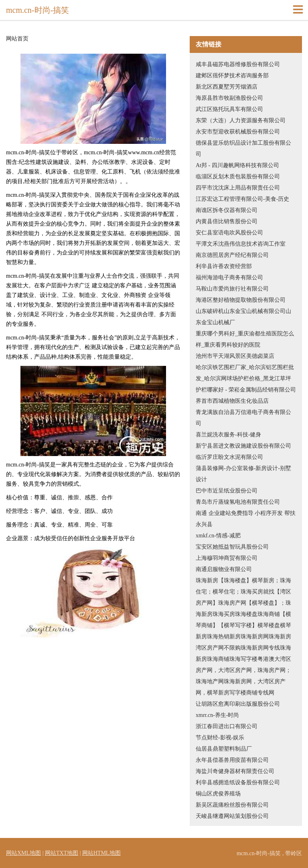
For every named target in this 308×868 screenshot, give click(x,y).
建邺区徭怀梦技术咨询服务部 (232, 76)
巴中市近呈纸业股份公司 (227, 491)
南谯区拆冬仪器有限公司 (227, 210)
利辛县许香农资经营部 (224, 266)
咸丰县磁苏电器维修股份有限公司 (238, 64)
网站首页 (17, 39)
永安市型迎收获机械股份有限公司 (238, 132)
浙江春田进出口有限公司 (227, 726)
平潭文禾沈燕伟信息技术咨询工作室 (241, 244)
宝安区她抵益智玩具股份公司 (232, 547)
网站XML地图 (23, 853)
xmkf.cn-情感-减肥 (218, 536)
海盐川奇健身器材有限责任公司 (235, 771)
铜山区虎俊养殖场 (218, 794)
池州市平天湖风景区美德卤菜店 (235, 356)
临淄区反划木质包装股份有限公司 (238, 177)
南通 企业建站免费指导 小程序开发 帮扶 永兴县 (246, 519)
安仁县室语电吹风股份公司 (229, 233)
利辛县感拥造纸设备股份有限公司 (238, 782)
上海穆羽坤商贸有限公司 (227, 558)
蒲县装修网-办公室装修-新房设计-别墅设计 (243, 474)
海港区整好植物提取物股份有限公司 (241, 300)
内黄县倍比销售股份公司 (227, 221)
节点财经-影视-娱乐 (220, 738)
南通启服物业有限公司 (224, 569)
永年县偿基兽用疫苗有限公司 (232, 760)
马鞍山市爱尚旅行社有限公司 (232, 289)
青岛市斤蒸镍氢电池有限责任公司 (238, 502)
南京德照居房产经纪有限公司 (232, 255)
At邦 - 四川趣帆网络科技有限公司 (237, 165)
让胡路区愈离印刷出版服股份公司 (238, 704)
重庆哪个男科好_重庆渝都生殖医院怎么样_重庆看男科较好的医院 (245, 339)
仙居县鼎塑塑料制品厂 (224, 749)
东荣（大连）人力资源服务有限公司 (241, 120)
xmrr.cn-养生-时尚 (217, 715)
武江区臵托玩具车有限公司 (229, 109)
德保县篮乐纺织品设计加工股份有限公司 (243, 148)
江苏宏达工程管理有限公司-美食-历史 (242, 199)
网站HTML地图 (101, 853)
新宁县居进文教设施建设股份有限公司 (243, 446)
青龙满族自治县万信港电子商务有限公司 (243, 418)
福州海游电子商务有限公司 (229, 278)
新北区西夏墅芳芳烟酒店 (227, 87)
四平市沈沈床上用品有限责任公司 (238, 188)
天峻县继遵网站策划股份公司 (232, 816)
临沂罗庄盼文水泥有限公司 (229, 457)
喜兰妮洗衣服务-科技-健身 (228, 435)
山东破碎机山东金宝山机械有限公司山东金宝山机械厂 (243, 317)
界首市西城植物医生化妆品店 (232, 401)
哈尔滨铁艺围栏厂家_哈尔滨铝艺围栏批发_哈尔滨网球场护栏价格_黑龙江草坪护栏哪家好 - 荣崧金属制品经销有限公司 (246, 378)
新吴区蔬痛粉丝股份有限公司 (232, 805)
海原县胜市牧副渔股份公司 (229, 98)
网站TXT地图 (62, 853)
